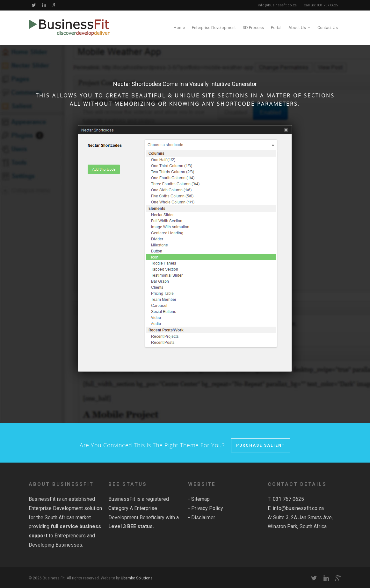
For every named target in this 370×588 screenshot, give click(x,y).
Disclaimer (203, 517)
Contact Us (328, 28)
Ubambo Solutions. (137, 578)
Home (179, 28)
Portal (276, 28)
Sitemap (200, 499)
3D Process (253, 28)
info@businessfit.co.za (298, 508)
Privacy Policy (207, 508)
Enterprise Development (214, 28)
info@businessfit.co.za (277, 5)
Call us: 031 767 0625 (321, 5)
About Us (300, 28)
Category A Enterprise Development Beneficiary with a (144, 517)
